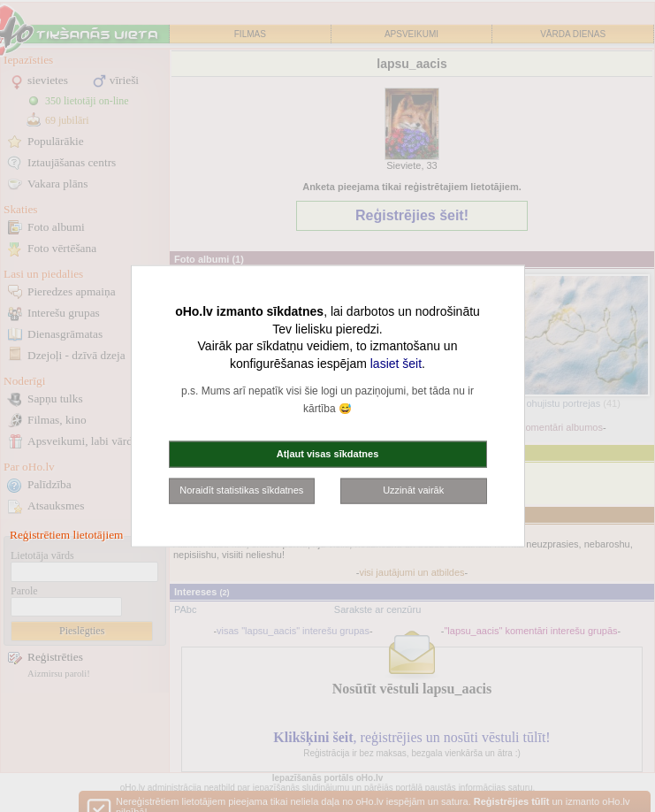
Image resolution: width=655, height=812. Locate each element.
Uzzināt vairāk (413, 490)
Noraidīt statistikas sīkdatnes (241, 490)
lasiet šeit (396, 363)
